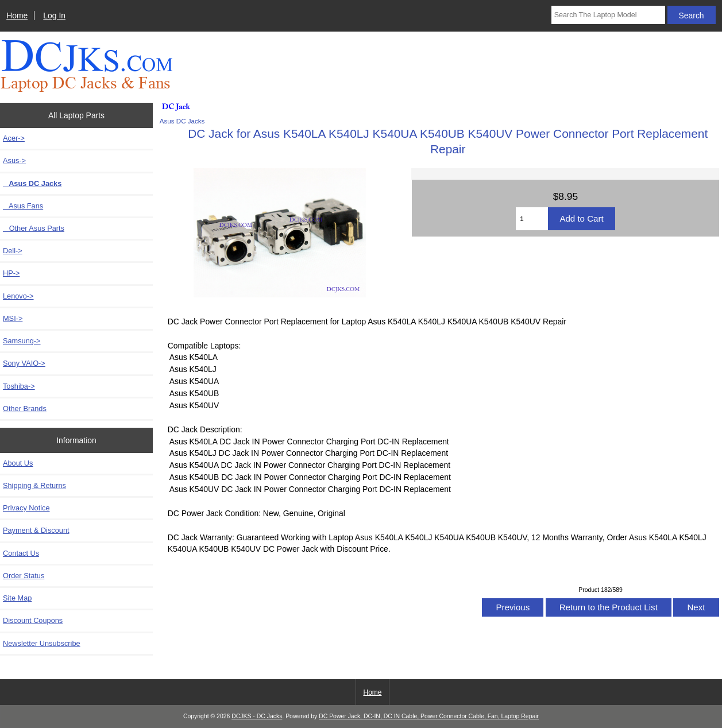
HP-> (11, 273)
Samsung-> (22, 341)
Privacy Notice (26, 508)
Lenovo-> (18, 296)
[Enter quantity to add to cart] (532, 219)
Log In (54, 16)
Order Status (24, 576)
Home (17, 16)
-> (14, 160)
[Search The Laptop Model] (608, 15)
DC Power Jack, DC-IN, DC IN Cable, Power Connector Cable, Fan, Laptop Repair (429, 716)
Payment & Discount (36, 530)
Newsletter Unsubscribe (42, 643)
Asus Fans (23, 206)
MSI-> (13, 318)
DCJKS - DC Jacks (257, 716)
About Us (18, 463)
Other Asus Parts (34, 228)
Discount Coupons (33, 620)
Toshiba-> (19, 386)
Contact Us (21, 553)
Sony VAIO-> (24, 363)
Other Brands (25, 408)
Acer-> (14, 138)
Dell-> (13, 251)
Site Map (17, 598)
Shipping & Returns (34, 485)
